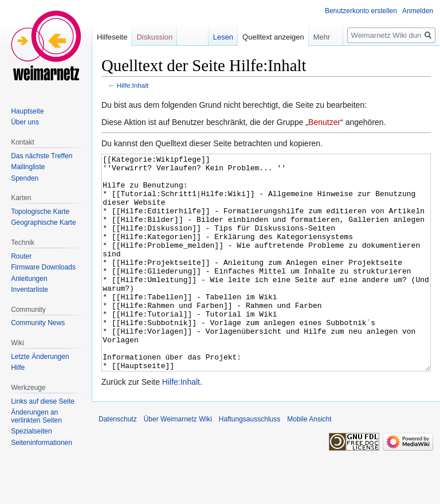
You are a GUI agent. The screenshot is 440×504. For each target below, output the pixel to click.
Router (21, 256)
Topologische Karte (40, 212)
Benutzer (324, 122)
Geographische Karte (43, 222)
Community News (38, 323)
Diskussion (154, 37)
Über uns (25, 122)
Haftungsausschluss (250, 462)
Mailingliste (28, 167)
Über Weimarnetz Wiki (178, 462)
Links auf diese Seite (43, 401)
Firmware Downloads (43, 267)
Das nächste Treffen (42, 156)
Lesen (223, 37)
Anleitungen (29, 279)
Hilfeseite (112, 37)
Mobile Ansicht (309, 462)
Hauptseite (27, 111)
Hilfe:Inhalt (133, 85)
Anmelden (418, 11)
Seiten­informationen (42, 443)
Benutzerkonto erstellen (361, 11)
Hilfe (18, 368)
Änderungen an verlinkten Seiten (36, 416)
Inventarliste (30, 290)
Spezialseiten (31, 431)
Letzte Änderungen (40, 357)
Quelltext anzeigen (273, 37)
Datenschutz (118, 462)
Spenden (25, 178)
